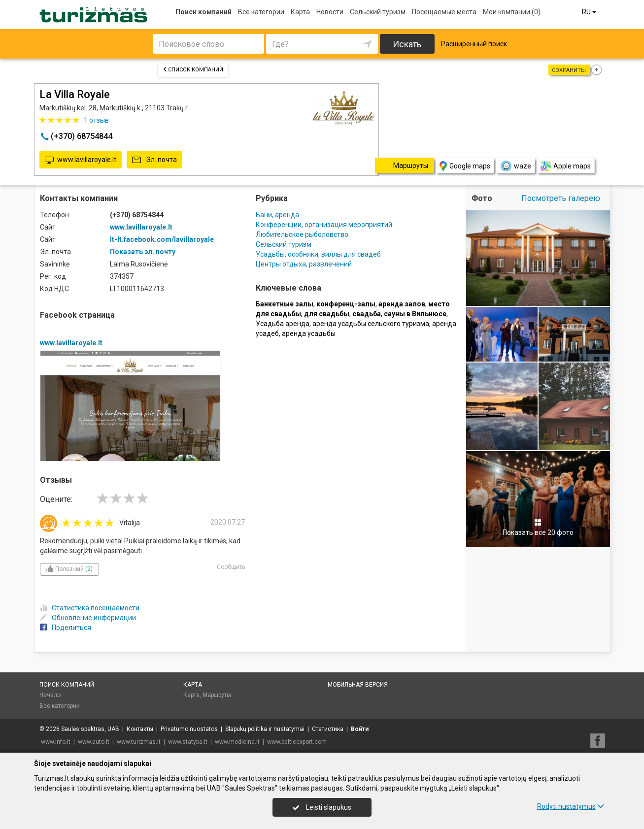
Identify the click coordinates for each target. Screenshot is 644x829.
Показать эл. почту (143, 252)
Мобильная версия (358, 685)
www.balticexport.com (297, 742)
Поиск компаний (203, 12)
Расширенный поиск (474, 44)
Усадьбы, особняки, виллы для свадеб (318, 254)
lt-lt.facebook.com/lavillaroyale (162, 239)
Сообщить (231, 567)
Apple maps (566, 166)
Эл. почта (154, 160)
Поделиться (66, 628)
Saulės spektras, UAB (90, 729)
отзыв (96, 120)
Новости (330, 12)
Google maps (465, 166)
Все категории (261, 12)
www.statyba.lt (188, 742)
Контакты (140, 729)
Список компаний (193, 70)
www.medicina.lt (237, 742)
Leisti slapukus (322, 807)
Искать (407, 44)
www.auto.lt (94, 742)
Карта (300, 12)
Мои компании (512, 12)
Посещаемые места (444, 12)
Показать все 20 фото (538, 528)
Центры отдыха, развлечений (304, 264)
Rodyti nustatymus (571, 806)
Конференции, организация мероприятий (324, 225)
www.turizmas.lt (139, 742)
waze (515, 166)
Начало (50, 695)
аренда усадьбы (309, 333)
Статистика (328, 729)
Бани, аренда (277, 215)
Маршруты (217, 695)
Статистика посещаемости (90, 608)
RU (590, 12)
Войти (360, 729)
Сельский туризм (378, 12)
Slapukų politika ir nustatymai (265, 729)
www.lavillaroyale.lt (81, 160)
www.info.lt (56, 742)
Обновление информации (88, 618)
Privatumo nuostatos (189, 729)
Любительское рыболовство (302, 234)
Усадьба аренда (283, 324)
